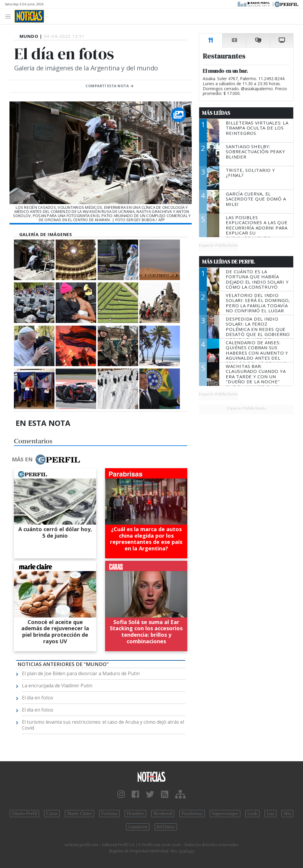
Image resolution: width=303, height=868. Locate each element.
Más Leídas (216, 113)
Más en (46, 460)
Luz (270, 814)
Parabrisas (192, 814)
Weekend (163, 814)
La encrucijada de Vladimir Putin (57, 686)
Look (253, 814)
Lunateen (138, 827)
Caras (52, 814)
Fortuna (109, 814)
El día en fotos (38, 698)
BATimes (166, 827)
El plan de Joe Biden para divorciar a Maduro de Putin (81, 673)
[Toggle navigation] (10, 16)
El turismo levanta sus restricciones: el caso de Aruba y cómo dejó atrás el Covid (103, 725)
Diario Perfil (24, 814)
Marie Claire (79, 814)
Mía (287, 814)
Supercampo (225, 814)
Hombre (135, 814)
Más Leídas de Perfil (228, 262)
